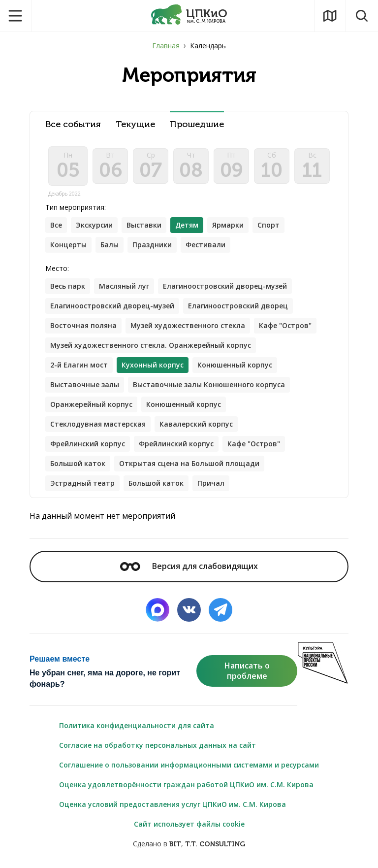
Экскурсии (94, 225)
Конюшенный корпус (235, 365)
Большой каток (78, 463)
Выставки (144, 225)
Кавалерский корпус (196, 424)
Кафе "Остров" (285, 325)
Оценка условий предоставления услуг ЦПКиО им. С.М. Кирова (173, 804)
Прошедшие (197, 124)
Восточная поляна (83, 325)
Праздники (152, 245)
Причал (211, 483)
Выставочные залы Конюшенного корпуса (209, 384)
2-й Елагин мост (79, 365)
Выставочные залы (85, 384)
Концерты (68, 245)
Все (56, 225)
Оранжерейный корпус (91, 404)
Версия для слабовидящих (189, 566)
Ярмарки (228, 225)
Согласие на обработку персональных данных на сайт (157, 745)
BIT (175, 844)
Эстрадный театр (82, 483)
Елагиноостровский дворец (238, 306)
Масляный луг (124, 286)
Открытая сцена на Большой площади (189, 463)
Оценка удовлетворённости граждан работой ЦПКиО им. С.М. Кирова (186, 785)
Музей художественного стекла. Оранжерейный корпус (151, 345)
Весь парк (68, 286)
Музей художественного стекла (188, 325)
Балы (110, 245)
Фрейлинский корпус (88, 444)
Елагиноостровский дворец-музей (225, 286)
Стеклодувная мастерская (98, 424)
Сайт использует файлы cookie (189, 824)
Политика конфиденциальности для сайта (137, 725)
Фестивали (205, 245)
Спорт (268, 225)
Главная (166, 46)
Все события (73, 124)
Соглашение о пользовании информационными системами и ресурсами (189, 765)
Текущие (135, 124)
